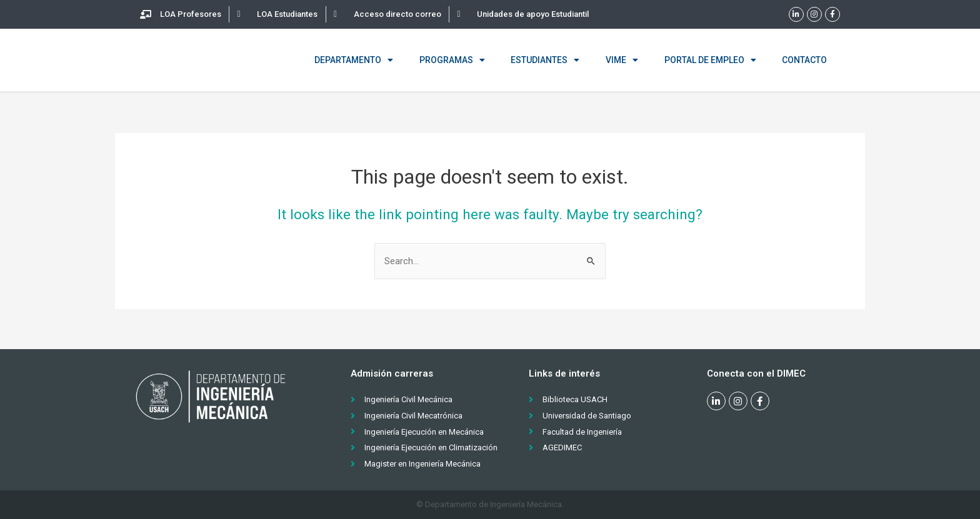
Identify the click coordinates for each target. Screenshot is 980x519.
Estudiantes (545, 60)
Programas (452, 60)
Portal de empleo (710, 60)
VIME (622, 60)
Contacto (804, 60)
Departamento (354, 60)
